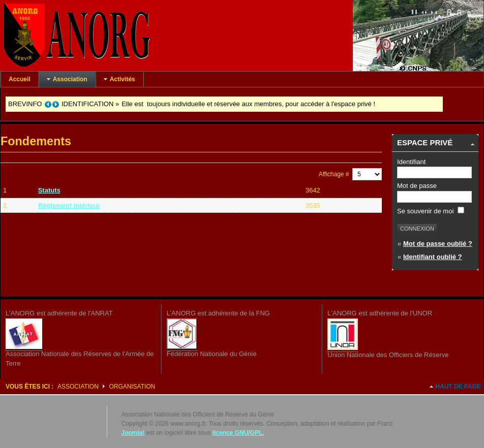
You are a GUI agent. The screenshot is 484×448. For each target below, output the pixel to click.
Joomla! (133, 433)
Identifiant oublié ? (433, 257)
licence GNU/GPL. (238, 433)
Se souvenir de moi (431, 211)
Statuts (49, 190)
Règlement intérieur (69, 205)
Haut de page (458, 387)
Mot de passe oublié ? (438, 244)
